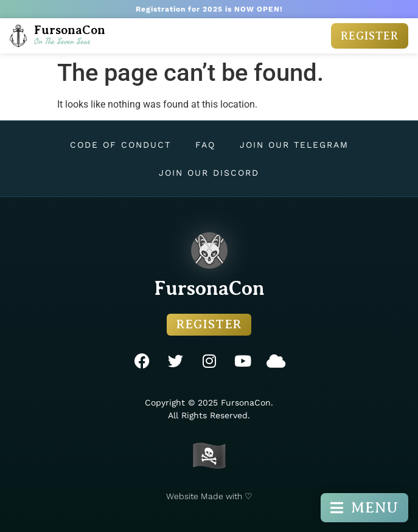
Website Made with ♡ (209, 496)
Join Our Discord (209, 173)
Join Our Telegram (294, 145)
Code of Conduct (120, 145)
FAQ (205, 145)
